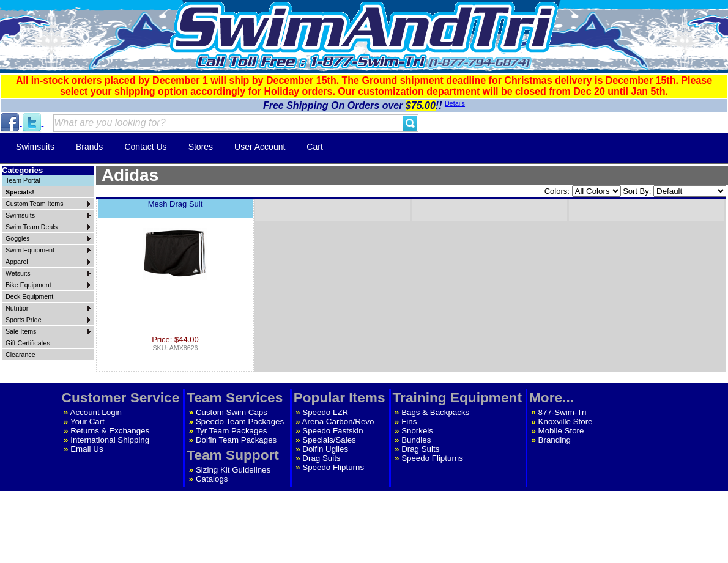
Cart (314, 147)
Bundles (416, 440)
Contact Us (145, 147)
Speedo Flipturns (333, 467)
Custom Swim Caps (232, 412)
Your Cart (87, 421)
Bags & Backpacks (435, 412)
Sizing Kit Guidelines (233, 470)
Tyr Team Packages (232, 431)
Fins (409, 421)
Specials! (20, 192)
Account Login (96, 412)
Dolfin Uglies (325, 449)
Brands (89, 147)
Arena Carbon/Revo (338, 421)
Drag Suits (321, 458)
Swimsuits (35, 147)
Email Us (87, 449)
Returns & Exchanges (110, 431)
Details (455, 103)
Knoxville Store (566, 421)
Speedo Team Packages (240, 421)
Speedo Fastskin (332, 431)
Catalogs (212, 479)
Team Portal (23, 180)
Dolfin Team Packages (236, 440)
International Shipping (110, 440)
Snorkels (417, 431)
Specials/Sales (329, 440)
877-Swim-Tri (563, 412)
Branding (555, 440)
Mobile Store (561, 431)
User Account (260, 147)
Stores (201, 147)
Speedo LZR (325, 412)
